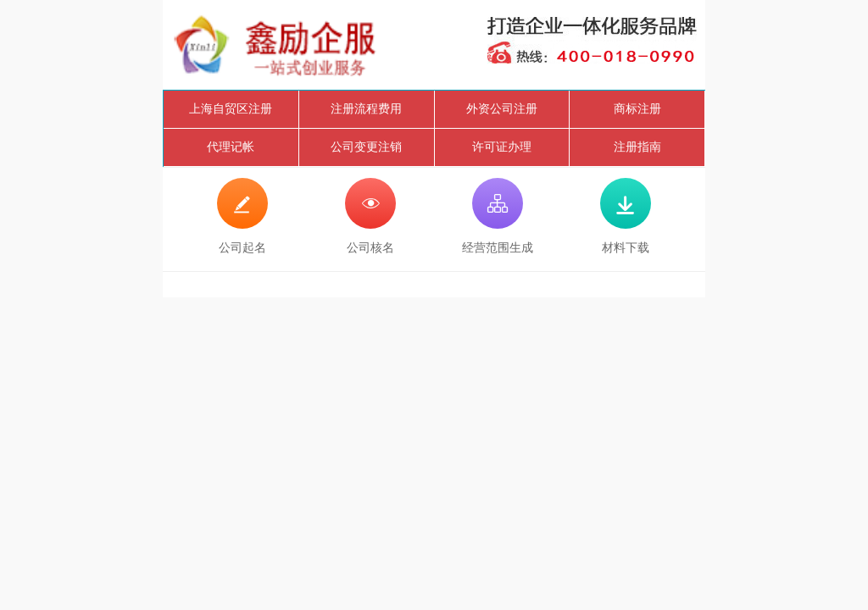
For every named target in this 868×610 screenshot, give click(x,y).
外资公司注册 (502, 109)
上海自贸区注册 (231, 109)
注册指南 (637, 147)
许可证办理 (502, 147)
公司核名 (370, 216)
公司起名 (242, 216)
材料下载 (626, 216)
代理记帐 (231, 147)
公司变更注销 (366, 147)
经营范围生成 (498, 216)
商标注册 (637, 109)
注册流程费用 (366, 109)
